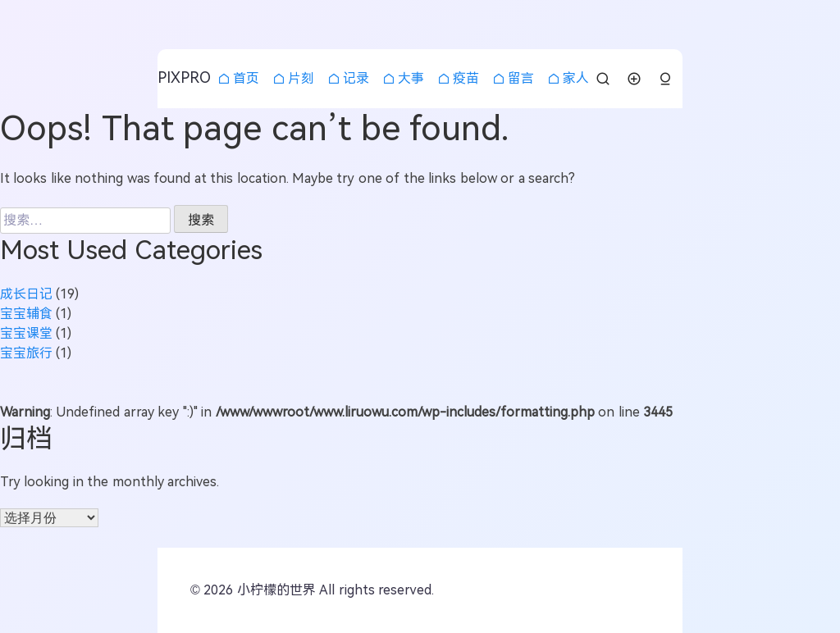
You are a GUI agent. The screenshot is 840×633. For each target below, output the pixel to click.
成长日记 (26, 294)
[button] (665, 79)
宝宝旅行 (26, 353)
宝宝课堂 (26, 333)
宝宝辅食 (26, 314)
